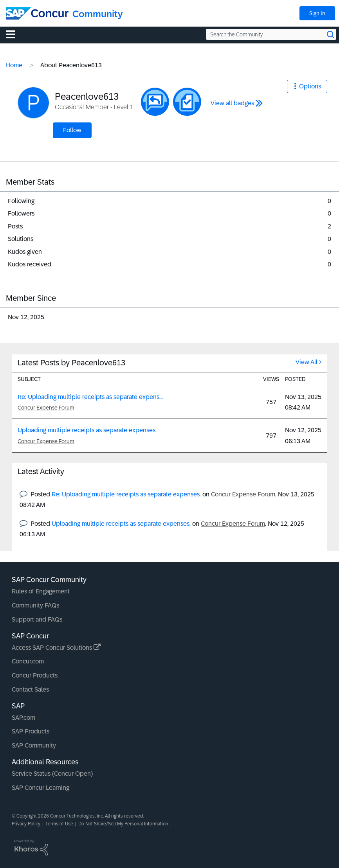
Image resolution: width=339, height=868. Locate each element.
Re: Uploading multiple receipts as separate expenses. (126, 494)
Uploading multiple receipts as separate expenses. (87, 430)
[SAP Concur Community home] (37, 13)
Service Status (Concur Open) (52, 774)
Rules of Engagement (41, 591)
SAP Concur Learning (41, 788)
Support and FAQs (37, 619)
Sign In (317, 13)
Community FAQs (35, 605)
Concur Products (35, 675)
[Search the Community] (271, 34)
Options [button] (310, 86)
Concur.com (28, 661)
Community (98, 14)
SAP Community (34, 745)
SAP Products (31, 731)
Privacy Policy (26, 824)
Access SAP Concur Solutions (56, 648)
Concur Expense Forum (46, 408)
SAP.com (23, 718)
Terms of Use (59, 824)
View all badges (232, 103)
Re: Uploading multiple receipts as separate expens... (90, 397)
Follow (72, 130)
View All (307, 362)
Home (14, 65)
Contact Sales (30, 689)
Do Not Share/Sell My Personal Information (123, 824)
